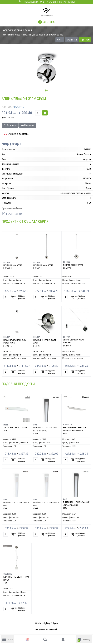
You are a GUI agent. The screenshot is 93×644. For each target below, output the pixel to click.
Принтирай (28, 125)
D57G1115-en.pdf (12, 214)
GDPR (60, 40)
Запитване (10, 125)
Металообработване (34, 2)
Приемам (85, 40)
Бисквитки (72, 40)
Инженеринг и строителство (61, 2)
